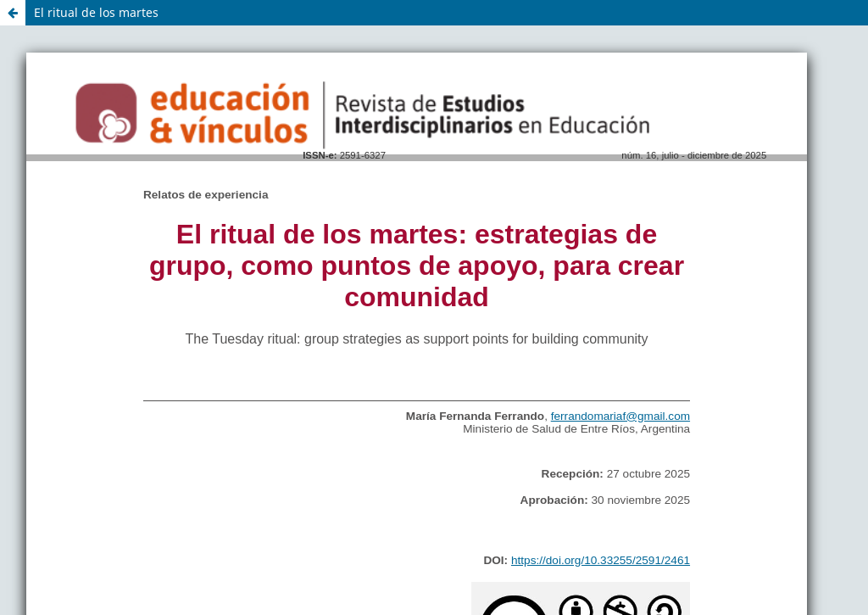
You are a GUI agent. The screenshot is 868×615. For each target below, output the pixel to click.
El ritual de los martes (96, 12)
